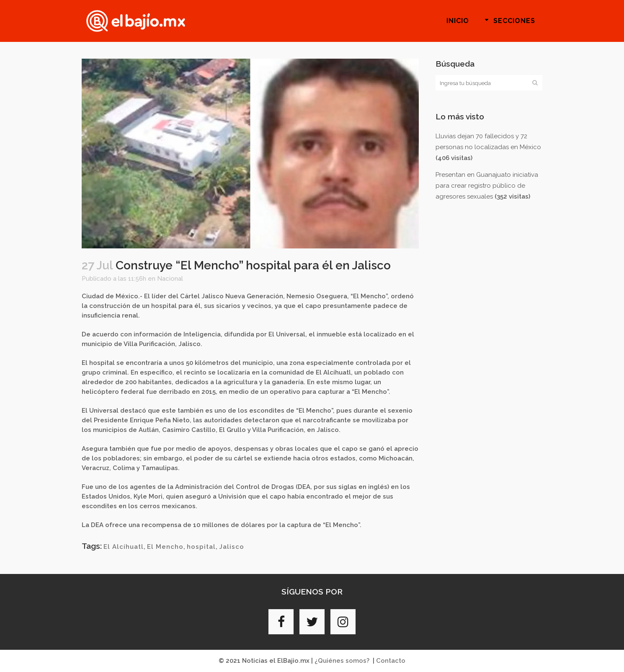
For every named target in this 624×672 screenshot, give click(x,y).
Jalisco (232, 547)
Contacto (391, 661)
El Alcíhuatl (124, 547)
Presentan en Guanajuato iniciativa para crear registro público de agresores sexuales (487, 186)
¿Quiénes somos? (342, 661)
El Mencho (165, 547)
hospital (201, 547)
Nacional (170, 279)
